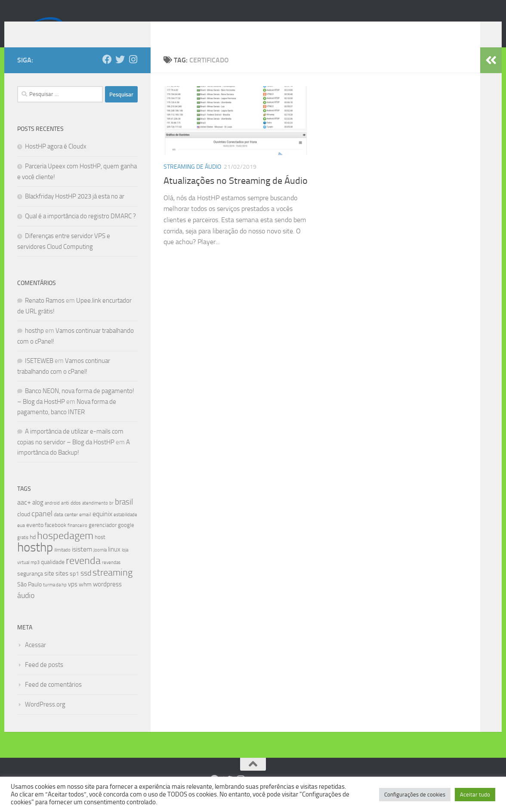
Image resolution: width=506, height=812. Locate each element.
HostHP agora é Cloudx (56, 159)
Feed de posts (44, 678)
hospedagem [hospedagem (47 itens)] (65, 548)
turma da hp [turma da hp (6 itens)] (55, 598)
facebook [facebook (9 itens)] (56, 538)
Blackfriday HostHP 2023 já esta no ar (75, 209)
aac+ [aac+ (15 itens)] (24, 515)
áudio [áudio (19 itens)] (26, 608)
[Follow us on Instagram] (133, 72)
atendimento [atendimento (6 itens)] (95, 516)
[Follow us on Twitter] (120, 72)
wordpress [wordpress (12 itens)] (107, 597)
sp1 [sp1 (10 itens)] (74, 587)
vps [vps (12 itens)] (73, 597)
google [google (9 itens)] (126, 538)
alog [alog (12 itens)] (38, 515)
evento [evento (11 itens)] (35, 538)
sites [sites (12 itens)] (62, 586)
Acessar (35, 658)
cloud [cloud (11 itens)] (24, 527)
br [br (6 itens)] (111, 516)
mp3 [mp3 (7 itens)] (35, 575)
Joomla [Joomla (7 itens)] (100, 563)
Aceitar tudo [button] (475, 795)
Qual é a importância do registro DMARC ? (80, 229)
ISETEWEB (39, 374)
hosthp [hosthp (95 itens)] (35, 560)
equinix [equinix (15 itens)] (102, 527)
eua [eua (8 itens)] (21, 538)
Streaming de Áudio (192, 180)
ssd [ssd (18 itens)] (86, 586)
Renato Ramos (45, 313)
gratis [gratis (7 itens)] (23, 550)
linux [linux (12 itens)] (114, 562)
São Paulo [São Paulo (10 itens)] (29, 597)
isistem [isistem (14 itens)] (82, 562)
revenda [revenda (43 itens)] (83, 573)
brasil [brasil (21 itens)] (124, 515)
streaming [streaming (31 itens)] (113, 586)
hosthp (34, 344)
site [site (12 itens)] (49, 586)
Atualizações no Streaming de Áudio (236, 194)
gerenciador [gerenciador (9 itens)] (103, 538)
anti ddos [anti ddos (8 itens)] (71, 516)
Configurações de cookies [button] (415, 795)
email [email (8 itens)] (85, 527)
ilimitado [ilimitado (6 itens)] (62, 563)
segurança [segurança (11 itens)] (30, 587)
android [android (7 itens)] (52, 516)
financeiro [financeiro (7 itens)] (77, 538)
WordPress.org (45, 717)
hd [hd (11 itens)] (33, 550)
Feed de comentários (53, 697)
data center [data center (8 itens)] (66, 527)
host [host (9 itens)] (100, 550)
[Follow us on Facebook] (107, 72)
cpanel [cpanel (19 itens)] (42, 527)
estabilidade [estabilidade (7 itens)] (125, 527)
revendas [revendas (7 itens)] (111, 575)
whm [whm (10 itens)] (85, 597)
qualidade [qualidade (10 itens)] (53, 575)
